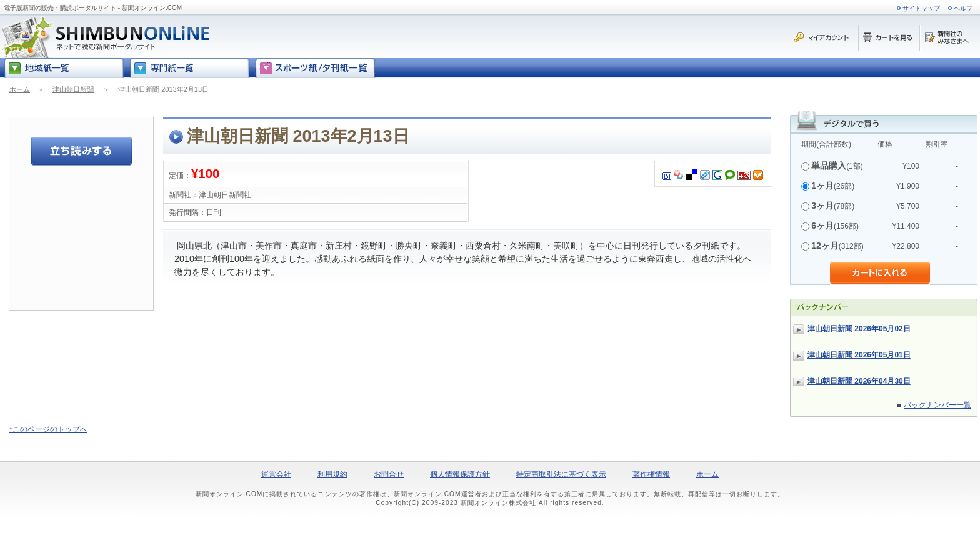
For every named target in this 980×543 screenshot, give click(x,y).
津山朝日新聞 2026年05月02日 (859, 329)
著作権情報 (651, 474)
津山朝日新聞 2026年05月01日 (859, 355)
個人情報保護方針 (460, 474)
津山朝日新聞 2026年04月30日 (859, 381)
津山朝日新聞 (73, 89)
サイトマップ (921, 8)
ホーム (20, 89)
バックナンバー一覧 (937, 405)
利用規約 (332, 474)
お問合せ (389, 474)
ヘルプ (963, 8)
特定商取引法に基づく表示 (561, 474)
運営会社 (276, 474)
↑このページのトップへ (48, 429)
